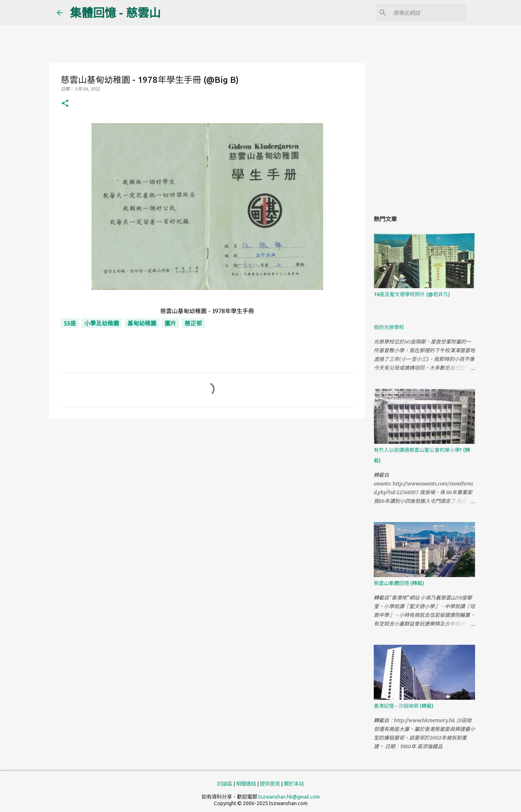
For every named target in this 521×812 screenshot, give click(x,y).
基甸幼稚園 (142, 323)
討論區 (225, 784)
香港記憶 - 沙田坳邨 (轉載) (404, 706)
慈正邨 (193, 323)
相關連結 (246, 784)
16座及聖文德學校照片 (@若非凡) (412, 294)
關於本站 (294, 784)
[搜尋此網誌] (428, 13)
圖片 (170, 323)
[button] (65, 104)
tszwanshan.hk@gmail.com (289, 797)
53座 (70, 323)
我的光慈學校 (389, 327)
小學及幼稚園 (102, 323)
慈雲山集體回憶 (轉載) (399, 583)
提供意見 (270, 784)
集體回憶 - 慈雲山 (115, 13)
